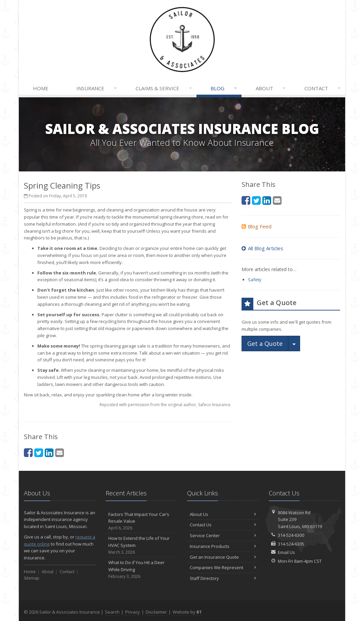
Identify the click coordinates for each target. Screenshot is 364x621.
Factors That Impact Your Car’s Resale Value (141, 521)
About (271, 88)
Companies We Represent (223, 567)
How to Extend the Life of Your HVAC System (141, 545)
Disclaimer (156, 612)
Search (112, 612)
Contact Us (223, 525)
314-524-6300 (291, 535)
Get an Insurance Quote (223, 557)
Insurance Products (223, 546)
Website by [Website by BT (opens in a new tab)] (187, 612)
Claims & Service (164, 88)
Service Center (223, 535)
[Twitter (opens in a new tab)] (39, 452)
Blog (224, 88)
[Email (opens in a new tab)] (60, 452)
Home (41, 88)
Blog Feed (257, 226)
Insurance (97, 88)
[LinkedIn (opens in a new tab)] (49, 452)
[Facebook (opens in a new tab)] (28, 452)
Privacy (133, 612)
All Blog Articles (262, 248)
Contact (323, 88)
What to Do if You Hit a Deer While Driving (141, 569)
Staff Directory (223, 578)
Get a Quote (265, 344)
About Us (223, 514)
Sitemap (32, 578)
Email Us (286, 552)
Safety (255, 280)
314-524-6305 (291, 544)
